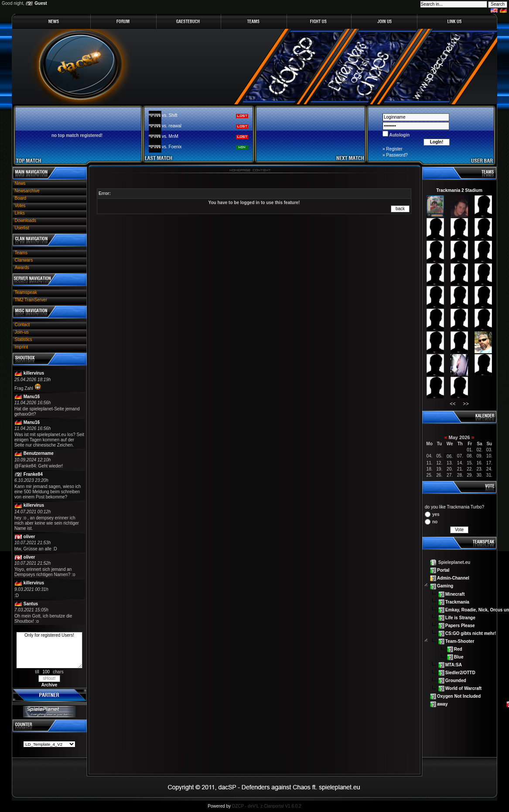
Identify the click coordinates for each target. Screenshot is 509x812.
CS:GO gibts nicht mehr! (471, 633)
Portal (443, 570)
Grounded (456, 681)
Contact (22, 325)
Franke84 (33, 474)
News (20, 183)
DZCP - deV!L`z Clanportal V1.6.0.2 (267, 806)
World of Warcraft (463, 688)
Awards (22, 268)
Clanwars (24, 260)
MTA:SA (454, 665)
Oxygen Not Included (459, 696)
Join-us (22, 332)
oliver (29, 537)
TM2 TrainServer (31, 300)
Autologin (399, 135)
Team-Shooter (460, 641)
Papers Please (460, 625)
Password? (397, 155)
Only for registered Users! (49, 650)
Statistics (24, 339)
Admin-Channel (453, 578)
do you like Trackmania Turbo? (454, 507)
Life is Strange (460, 617)
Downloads (26, 220)
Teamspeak (26, 292)
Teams (21, 253)
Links (20, 213)
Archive (50, 685)
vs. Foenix (172, 147)
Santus (31, 604)
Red (458, 649)
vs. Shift (170, 115)
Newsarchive (27, 191)
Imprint (22, 347)
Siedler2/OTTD (460, 673)
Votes (20, 206)
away (442, 704)
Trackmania (457, 602)
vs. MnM (170, 136)
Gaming (445, 586)
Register (394, 149)
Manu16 (32, 397)
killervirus (34, 373)
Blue (459, 657)
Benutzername (39, 453)
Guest (41, 3)
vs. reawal (172, 126)
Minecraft (455, 594)
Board (21, 198)
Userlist (22, 228)
